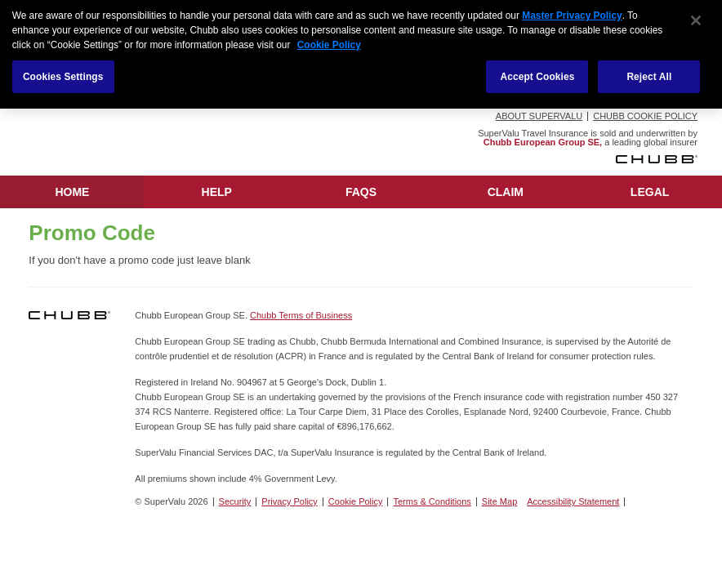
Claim (506, 192)
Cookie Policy (356, 501)
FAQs (361, 192)
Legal (650, 192)
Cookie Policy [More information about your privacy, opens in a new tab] (329, 42)
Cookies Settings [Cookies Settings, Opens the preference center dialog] (63, 74)
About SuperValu (539, 116)
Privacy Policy (289, 501)
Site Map (499, 501)
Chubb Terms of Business (301, 315)
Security (235, 501)
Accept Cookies (537, 74)
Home (72, 192)
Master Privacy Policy (572, 13)
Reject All (649, 74)
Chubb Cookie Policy (645, 116)
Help (217, 192)
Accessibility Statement (573, 501)
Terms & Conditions (432, 501)
